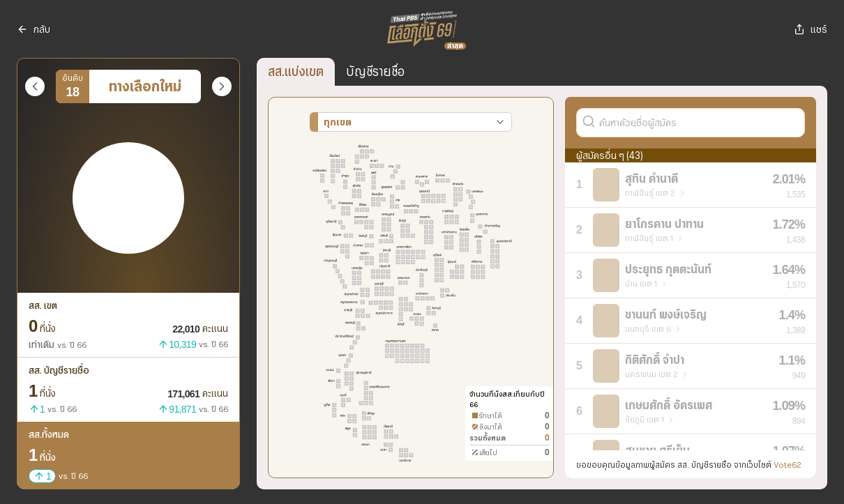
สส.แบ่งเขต (296, 72)
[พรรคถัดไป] (222, 86)
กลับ (33, 29)
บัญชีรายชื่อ (375, 72)
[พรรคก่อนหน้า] (35, 86)
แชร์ (811, 29)
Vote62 (788, 465)
